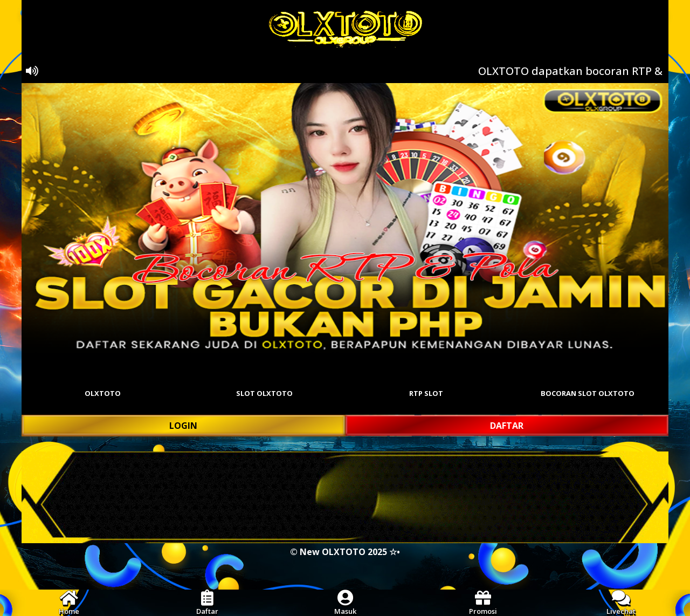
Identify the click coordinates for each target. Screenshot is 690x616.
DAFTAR (507, 426)
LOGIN (183, 426)
